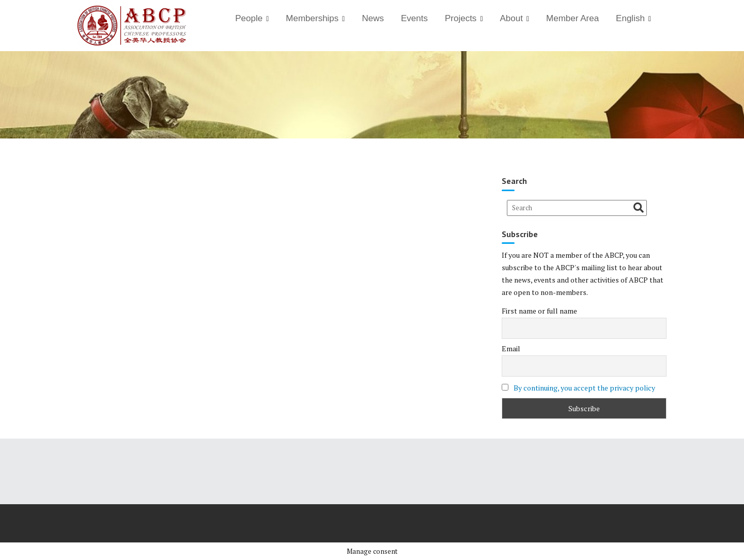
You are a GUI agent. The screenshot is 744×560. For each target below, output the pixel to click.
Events (414, 18)
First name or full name (539, 311)
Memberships (312, 18)
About (512, 18)
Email (511, 348)
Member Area (572, 18)
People (249, 18)
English (630, 18)
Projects (461, 18)
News (373, 18)
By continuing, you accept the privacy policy (584, 388)
